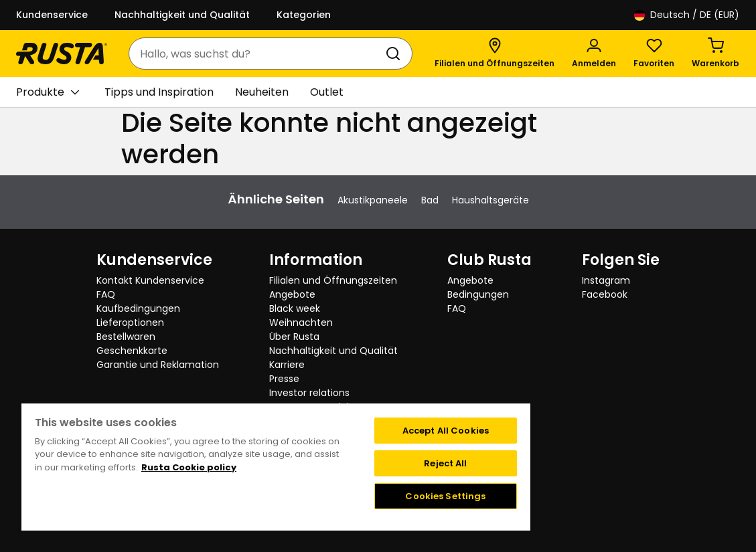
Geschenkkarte (132, 351)
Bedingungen (478, 294)
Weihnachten (301, 323)
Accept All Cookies (446, 431)
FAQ (106, 294)
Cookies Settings (445, 496)
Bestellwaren (126, 337)
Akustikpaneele (373, 200)
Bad (430, 200)
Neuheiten (262, 92)
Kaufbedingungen (138, 308)
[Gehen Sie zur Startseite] (62, 54)
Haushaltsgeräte (490, 200)
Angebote (292, 294)
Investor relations (309, 393)
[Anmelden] (594, 54)
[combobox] (257, 54)
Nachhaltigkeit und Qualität (182, 15)
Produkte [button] (48, 92)
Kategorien (304, 15)
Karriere (287, 365)
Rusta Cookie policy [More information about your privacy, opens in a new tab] (189, 467)
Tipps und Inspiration (159, 92)
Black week (295, 308)
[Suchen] (396, 54)
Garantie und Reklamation (158, 365)
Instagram (606, 280)
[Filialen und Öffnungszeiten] (495, 54)
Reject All (445, 463)
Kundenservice (52, 15)
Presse (284, 379)
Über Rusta (294, 337)
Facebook (605, 294)
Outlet (327, 92)
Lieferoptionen (130, 323)
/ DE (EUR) (687, 15)
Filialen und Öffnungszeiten (333, 280)
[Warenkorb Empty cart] (715, 54)
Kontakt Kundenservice (150, 280)
